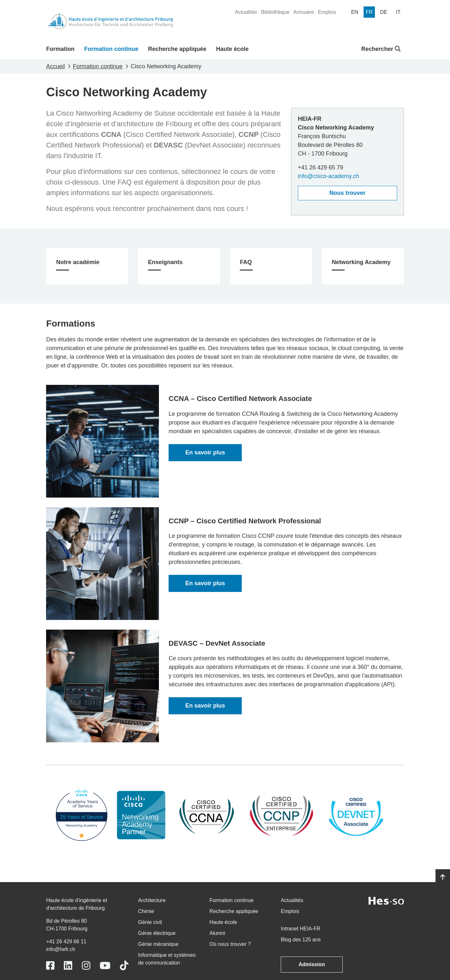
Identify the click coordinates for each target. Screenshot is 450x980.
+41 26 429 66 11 (66, 942)
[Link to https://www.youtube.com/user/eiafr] (105, 966)
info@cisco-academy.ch (328, 176)
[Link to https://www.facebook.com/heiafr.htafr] (50, 966)
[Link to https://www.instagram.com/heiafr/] (86, 966)
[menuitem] (246, 12)
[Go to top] (443, 877)
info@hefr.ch (61, 949)
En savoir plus (205, 452)
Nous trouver (347, 193)
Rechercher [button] (381, 49)
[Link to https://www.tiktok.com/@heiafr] (124, 966)
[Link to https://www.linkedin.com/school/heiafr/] (68, 966)
